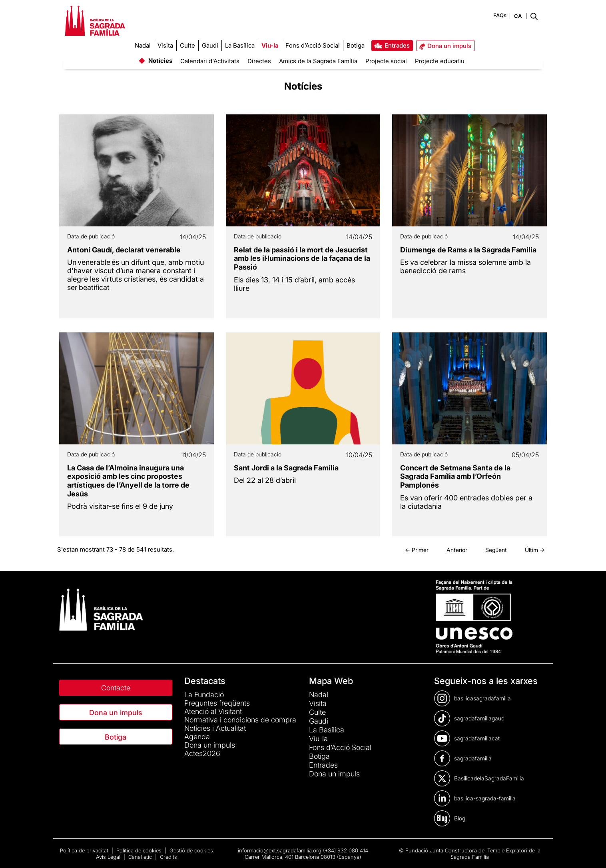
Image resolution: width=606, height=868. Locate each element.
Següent (496, 550)
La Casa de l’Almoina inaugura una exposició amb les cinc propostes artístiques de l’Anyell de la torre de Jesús (128, 481)
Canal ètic (141, 857)
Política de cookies (140, 850)
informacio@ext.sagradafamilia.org (280, 850)
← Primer (417, 550)
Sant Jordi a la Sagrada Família (286, 468)
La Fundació (204, 695)
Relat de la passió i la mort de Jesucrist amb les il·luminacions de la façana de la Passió (302, 258)
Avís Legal (109, 857)
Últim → (535, 550)
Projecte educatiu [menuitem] (440, 61)
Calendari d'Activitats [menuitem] (210, 61)
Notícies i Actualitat (215, 728)
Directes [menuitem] (259, 61)
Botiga (116, 737)
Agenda (197, 737)
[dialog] (591, 852)
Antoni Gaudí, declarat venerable (124, 250)
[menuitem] (143, 46)
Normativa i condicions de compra (240, 720)
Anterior (457, 550)
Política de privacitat (85, 850)
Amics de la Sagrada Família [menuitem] (318, 61)
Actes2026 (202, 753)
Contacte (116, 688)
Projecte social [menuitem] (386, 61)
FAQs (500, 15)
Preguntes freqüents (217, 703)
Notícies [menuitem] (160, 61)
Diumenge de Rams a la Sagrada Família (468, 250)
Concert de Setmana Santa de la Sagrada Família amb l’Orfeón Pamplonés (455, 476)
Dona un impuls (116, 713)
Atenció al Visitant (213, 711)
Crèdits (168, 857)
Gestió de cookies (191, 850)
